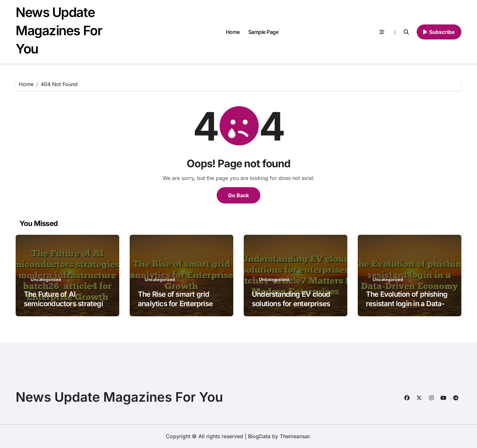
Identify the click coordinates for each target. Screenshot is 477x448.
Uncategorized (46, 279)
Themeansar (295, 436)
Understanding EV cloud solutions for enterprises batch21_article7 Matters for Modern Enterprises (292, 308)
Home (233, 32)
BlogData (259, 436)
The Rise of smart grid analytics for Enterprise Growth (175, 303)
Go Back (238, 195)
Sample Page (263, 32)
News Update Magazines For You (59, 30)
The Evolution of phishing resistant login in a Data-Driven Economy (407, 303)
